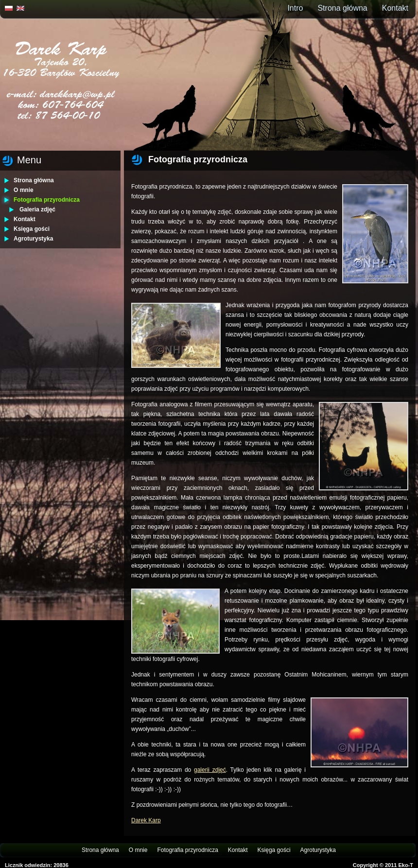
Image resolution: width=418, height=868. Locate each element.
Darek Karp (146, 820)
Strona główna (342, 8)
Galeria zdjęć (37, 209)
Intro (295, 8)
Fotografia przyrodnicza (47, 200)
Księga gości (32, 229)
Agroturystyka (33, 239)
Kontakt (395, 8)
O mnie (24, 190)
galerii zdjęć (210, 770)
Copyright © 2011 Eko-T (383, 865)
